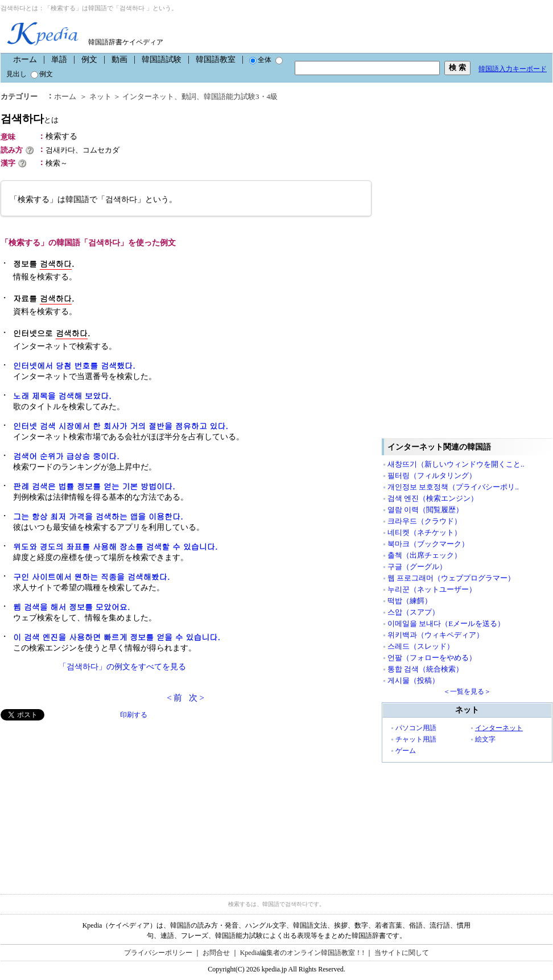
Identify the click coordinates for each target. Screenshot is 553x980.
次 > (197, 698)
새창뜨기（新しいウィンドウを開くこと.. (456, 464)
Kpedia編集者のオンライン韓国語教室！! (302, 953)
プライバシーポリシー (158, 953)
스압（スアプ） (413, 612)
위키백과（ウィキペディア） (436, 635)
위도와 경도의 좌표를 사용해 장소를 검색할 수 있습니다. (115, 546)
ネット (100, 96)
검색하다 (30, 119)
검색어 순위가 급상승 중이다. (66, 456)
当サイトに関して (402, 953)
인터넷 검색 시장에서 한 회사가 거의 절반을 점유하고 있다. (121, 426)
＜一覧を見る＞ (467, 691)
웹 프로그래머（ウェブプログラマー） (451, 578)
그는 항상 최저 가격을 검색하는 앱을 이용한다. (98, 516)
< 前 (174, 698)
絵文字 (485, 739)
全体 (260, 60)
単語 (59, 59)
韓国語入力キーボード (513, 69)
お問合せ (216, 953)
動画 (119, 59)
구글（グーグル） (417, 567)
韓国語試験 (162, 59)
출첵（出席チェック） (424, 555)
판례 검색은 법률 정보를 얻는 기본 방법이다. (94, 486)
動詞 (189, 96)
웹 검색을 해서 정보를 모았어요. (71, 607)
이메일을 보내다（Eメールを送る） (446, 623)
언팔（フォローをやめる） (432, 658)
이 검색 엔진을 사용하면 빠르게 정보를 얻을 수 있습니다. (117, 637)
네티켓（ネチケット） (424, 532)
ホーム (25, 59)
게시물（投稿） (413, 680)
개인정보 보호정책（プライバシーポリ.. (453, 487)
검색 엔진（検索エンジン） (433, 498)
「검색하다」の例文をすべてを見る (122, 667)
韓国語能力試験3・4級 (241, 96)
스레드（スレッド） (421, 646)
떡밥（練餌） (410, 601)
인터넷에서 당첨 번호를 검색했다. (74, 365)
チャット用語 (416, 739)
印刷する (134, 715)
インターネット (148, 96)
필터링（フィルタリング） (432, 475)
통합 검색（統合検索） (425, 669)
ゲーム (406, 751)
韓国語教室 (216, 59)
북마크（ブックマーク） (428, 544)
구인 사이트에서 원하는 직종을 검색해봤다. (91, 577)
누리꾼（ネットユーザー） (432, 589)
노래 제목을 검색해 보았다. (62, 396)
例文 (89, 59)
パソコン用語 (416, 728)
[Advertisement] (86, 800)
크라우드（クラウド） (424, 521)
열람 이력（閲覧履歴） (425, 510)
